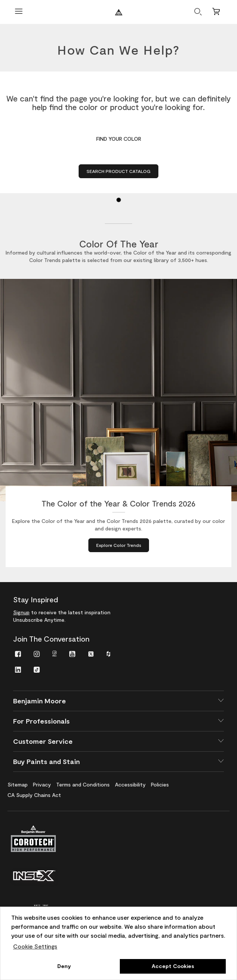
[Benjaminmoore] (119, 12)
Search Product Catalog (118, 171)
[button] (118, 701)
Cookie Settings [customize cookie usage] (35, 946)
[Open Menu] (19, 12)
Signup (21, 612)
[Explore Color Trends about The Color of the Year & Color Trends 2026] (119, 545)
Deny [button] (64, 966)
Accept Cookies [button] (173, 966)
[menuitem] (18, 653)
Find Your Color (119, 139)
